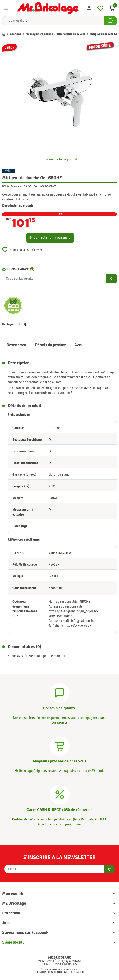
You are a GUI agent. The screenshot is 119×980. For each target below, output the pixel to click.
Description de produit (19, 206)
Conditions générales (60, 964)
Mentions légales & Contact (60, 961)
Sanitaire (16, 34)
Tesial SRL (78, 972)
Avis (78, 345)
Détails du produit (50, 345)
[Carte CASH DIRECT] (60, 794)
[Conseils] (60, 692)
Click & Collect (18, 269)
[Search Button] (110, 21)
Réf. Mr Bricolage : (13, 186)
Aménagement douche (39, 34)
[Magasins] (60, 745)
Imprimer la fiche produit (59, 159)
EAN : (37, 186)
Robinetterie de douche (71, 34)
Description (16, 345)
